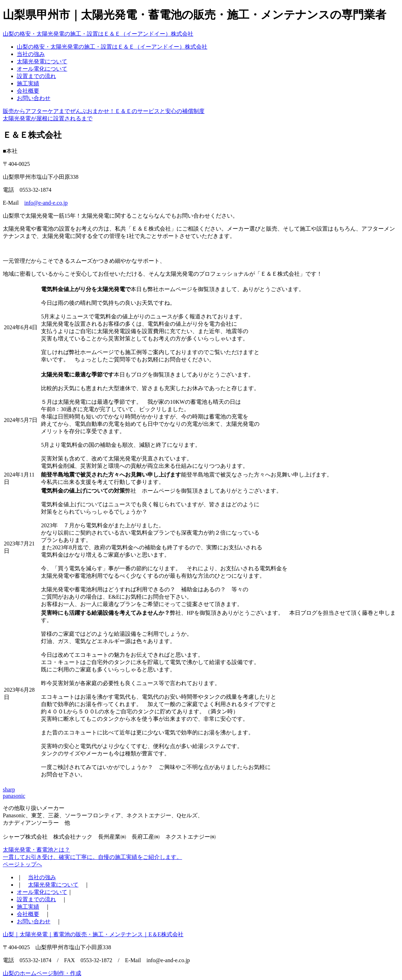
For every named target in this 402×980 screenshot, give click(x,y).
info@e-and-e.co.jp (46, 203)
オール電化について (42, 69)
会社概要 (28, 91)
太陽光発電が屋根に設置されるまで (48, 118)
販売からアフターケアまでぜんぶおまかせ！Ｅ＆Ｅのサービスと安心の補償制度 (104, 111)
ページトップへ (22, 864)
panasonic (14, 796)
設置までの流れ (36, 76)
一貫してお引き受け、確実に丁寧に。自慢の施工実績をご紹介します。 (92, 857)
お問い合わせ (34, 98)
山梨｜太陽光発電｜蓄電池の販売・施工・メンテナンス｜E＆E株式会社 (93, 934)
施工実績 (28, 83)
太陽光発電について (42, 61)
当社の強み (31, 54)
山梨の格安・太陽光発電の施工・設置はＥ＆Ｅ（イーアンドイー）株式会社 (98, 34)
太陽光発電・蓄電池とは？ (36, 850)
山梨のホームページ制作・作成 (42, 973)
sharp (9, 789)
